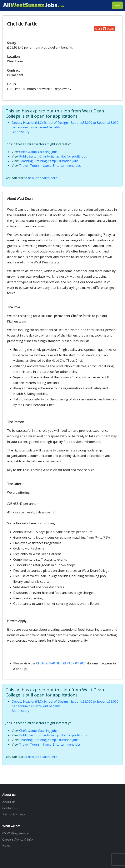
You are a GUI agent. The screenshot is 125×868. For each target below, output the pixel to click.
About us (9, 802)
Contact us (10, 808)
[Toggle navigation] (117, 5)
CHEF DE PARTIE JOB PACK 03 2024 (61, 663)
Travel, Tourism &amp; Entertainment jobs (50, 166)
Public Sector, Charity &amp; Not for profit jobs (53, 156)
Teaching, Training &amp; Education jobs (49, 161)
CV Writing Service (15, 833)
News (6, 846)
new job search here (42, 178)
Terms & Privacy (14, 814)
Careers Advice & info (18, 839)
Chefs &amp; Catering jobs (38, 152)
